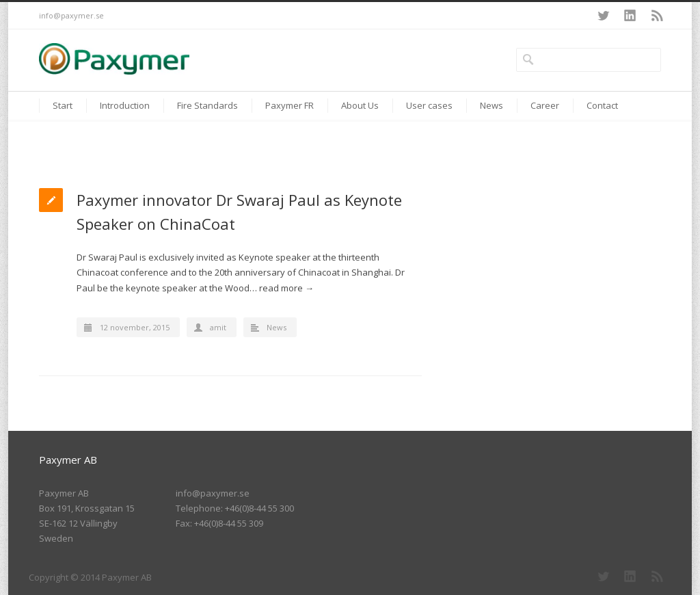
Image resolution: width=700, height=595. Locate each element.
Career (545, 105)
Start (63, 105)
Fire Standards (207, 105)
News (492, 105)
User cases (429, 105)
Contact (602, 105)
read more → (286, 288)
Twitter (603, 16)
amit (218, 327)
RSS (658, 16)
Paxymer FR (290, 105)
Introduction (125, 105)
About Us (360, 105)
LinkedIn (630, 16)
